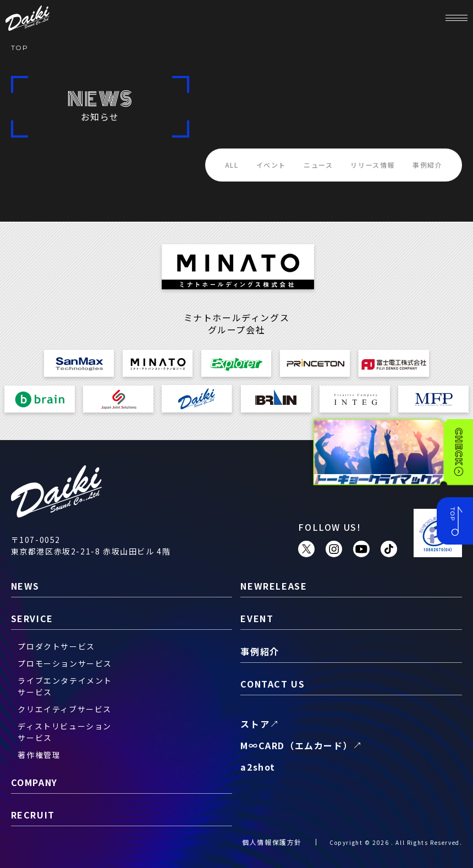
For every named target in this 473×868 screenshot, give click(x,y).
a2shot (258, 767)
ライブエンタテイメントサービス (65, 686)
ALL (232, 165)
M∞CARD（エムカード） (296, 745)
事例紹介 (427, 165)
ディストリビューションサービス (65, 732)
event (257, 618)
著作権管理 (39, 755)
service (32, 618)
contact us (273, 684)
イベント (271, 165)
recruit (33, 815)
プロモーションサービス (65, 663)
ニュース (318, 165)
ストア (255, 724)
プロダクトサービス (56, 646)
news (25, 586)
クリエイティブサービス (65, 709)
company (34, 782)
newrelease (274, 586)
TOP (20, 48)
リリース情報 (373, 165)
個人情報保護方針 (272, 842)
